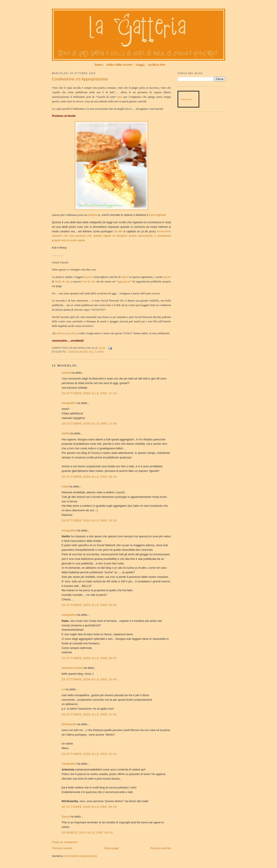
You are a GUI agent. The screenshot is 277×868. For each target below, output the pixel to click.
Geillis (66, 433)
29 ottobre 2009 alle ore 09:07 (89, 658)
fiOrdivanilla (69, 724)
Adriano (61, 333)
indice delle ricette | (120, 65)
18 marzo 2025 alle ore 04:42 (87, 833)
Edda (65, 486)
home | (99, 65)
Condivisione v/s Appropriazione (80, 79)
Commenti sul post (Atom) (81, 856)
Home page (111, 848)
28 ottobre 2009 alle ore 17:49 (89, 424)
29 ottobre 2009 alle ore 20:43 (89, 679)
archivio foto (157, 65)
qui (121, 97)
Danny (66, 817)
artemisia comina (72, 668)
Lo (63, 689)
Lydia (72, 333)
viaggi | (140, 65)
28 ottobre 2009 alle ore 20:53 (89, 520)
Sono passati (186, 99)
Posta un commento (65, 842)
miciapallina (69, 403)
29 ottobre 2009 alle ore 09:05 (89, 605)
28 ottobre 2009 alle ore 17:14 (89, 393)
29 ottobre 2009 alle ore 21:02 (89, 714)
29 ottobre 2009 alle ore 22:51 (89, 754)
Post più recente (62, 848)
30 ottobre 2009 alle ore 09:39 (89, 807)
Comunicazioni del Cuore (86, 352)
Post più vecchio (161, 848)
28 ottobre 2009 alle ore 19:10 (89, 477)
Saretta (66, 373)
